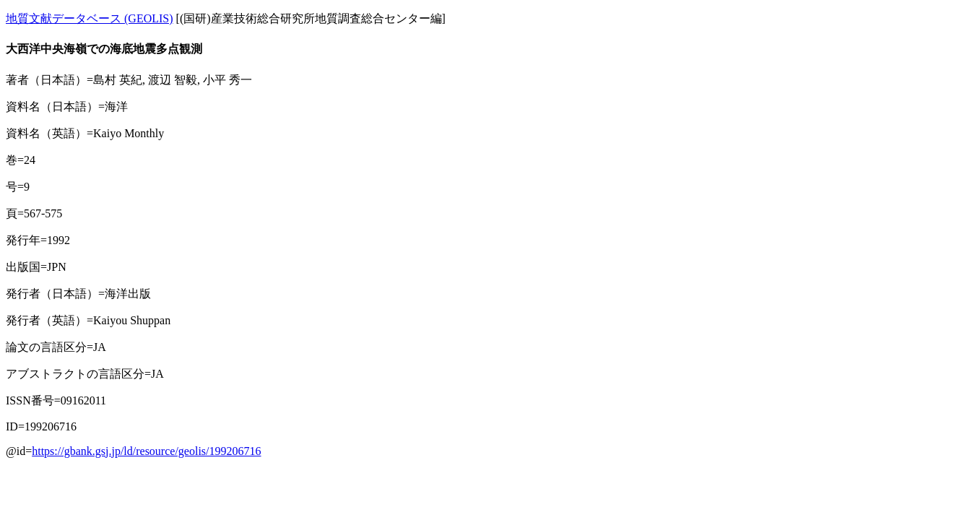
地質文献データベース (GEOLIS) (90, 18)
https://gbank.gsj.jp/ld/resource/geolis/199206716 (146, 451)
